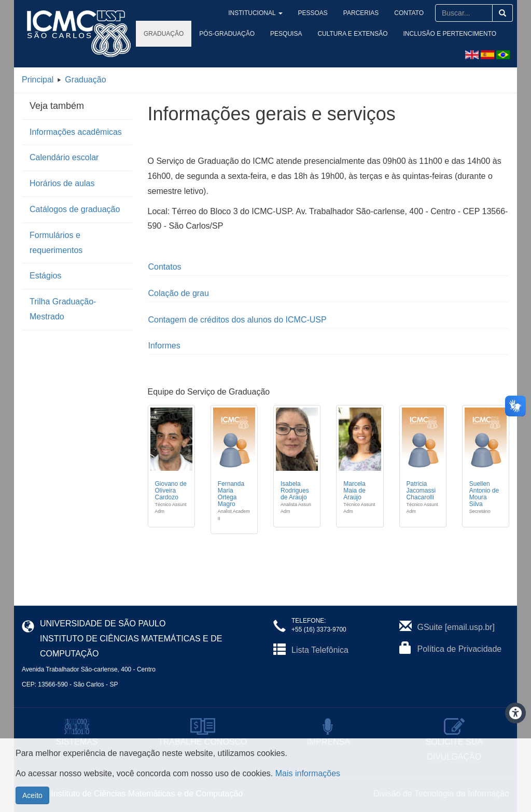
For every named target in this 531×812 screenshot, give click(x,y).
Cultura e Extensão (352, 34)
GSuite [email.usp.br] (456, 627)
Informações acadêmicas (76, 132)
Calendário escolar (64, 157)
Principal (38, 80)
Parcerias (373, 13)
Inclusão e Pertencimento (450, 34)
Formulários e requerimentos (56, 243)
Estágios (45, 276)
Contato (413, 13)
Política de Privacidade (460, 649)
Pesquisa (286, 34)
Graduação (164, 34)
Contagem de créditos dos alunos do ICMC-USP (237, 320)
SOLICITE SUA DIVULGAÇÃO (454, 742)
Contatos (165, 267)
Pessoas (332, 13)
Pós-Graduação (227, 34)
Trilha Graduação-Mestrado (63, 309)
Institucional (285, 13)
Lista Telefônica (320, 650)
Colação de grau (179, 293)
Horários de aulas (62, 183)
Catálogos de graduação (75, 209)
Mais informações (308, 788)
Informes (164, 346)
